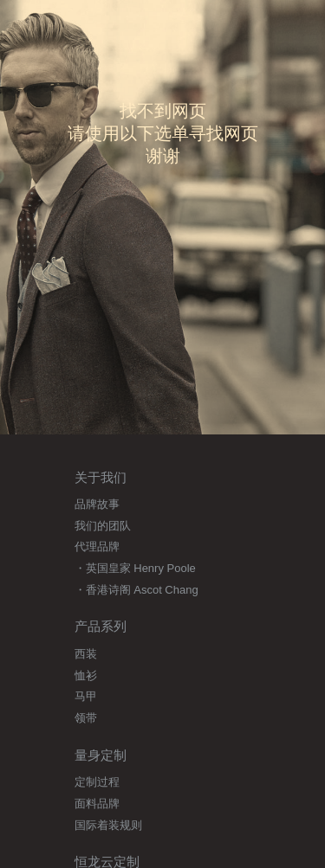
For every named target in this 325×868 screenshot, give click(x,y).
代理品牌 (97, 547)
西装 (86, 654)
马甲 (86, 696)
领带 (86, 718)
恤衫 (86, 675)
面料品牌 (97, 804)
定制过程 (97, 782)
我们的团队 (103, 526)
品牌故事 (97, 504)
